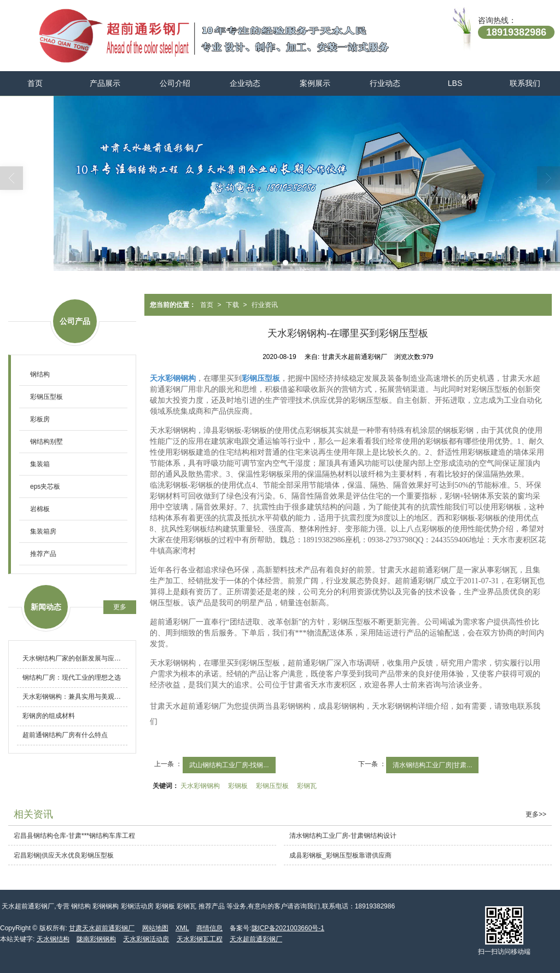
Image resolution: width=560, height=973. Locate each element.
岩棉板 (40, 509)
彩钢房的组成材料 (49, 716)
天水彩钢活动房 (146, 939)
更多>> (536, 814)
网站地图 (155, 928)
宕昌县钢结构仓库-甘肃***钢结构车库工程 (74, 836)
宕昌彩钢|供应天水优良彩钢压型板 (64, 855)
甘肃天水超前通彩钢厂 (102, 928)
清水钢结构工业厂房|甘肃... (432, 765)
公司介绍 (175, 83)
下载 (232, 305)
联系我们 (525, 83)
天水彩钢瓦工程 (200, 939)
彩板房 (40, 419)
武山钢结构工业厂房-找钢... (229, 765)
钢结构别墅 (46, 442)
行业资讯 (265, 305)
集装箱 (40, 464)
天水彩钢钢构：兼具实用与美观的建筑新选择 (75, 697)
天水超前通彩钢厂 (256, 939)
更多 (120, 607)
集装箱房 (43, 531)
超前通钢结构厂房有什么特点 (65, 735)
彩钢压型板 (272, 786)
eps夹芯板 (45, 486)
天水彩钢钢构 (200, 786)
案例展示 (315, 83)
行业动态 (385, 83)
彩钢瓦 (307, 786)
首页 (35, 83)
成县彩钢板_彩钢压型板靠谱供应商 (340, 855)
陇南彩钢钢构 (96, 939)
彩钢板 (238, 786)
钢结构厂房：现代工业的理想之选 (72, 677)
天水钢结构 (53, 939)
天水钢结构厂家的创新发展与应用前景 (75, 658)
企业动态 (245, 83)
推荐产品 (43, 554)
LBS (455, 83)
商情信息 (209, 928)
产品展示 (105, 83)
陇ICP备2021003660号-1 (288, 928)
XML (182, 928)
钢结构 (40, 374)
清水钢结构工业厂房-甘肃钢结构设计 (343, 836)
